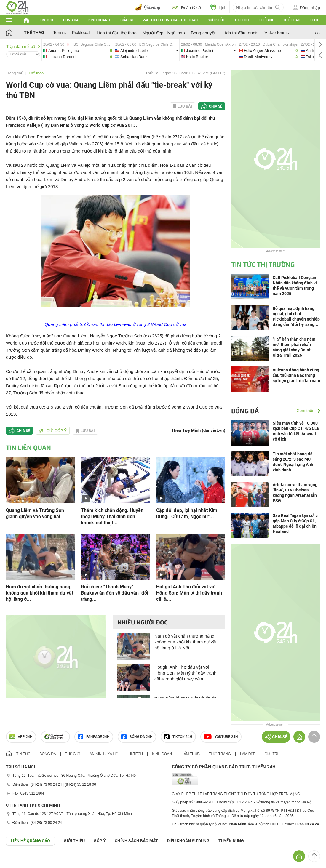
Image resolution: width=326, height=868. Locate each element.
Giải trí (127, 20)
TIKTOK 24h (178, 737)
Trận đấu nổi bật (23, 47)
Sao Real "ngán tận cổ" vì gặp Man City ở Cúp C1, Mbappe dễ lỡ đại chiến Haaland (296, 523)
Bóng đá (71, 20)
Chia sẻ (216, 106)
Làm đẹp (248, 754)
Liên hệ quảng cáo (30, 841)
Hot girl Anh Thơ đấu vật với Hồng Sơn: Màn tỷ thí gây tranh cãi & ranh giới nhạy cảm (185, 673)
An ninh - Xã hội (104, 754)
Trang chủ (15, 73)
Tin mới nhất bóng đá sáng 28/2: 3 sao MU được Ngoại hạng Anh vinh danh (293, 462)
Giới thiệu (74, 841)
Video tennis (277, 32)
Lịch (218, 7)
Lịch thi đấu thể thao (117, 33)
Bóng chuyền (204, 33)
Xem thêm (306, 411)
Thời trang (220, 754)
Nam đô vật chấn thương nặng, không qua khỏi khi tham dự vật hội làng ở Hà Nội (186, 642)
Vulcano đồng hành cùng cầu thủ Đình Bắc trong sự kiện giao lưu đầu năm (296, 375)
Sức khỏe (216, 20)
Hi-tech (242, 20)
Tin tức (46, 20)
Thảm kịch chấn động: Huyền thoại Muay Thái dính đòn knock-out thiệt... (112, 517)
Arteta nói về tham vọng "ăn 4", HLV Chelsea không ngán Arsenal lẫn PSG (295, 493)
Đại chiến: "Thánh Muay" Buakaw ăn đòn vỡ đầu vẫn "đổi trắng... (115, 593)
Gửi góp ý (53, 431)
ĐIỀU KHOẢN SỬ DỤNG (188, 841)
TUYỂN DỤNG (231, 841)
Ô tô (314, 20)
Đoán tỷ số (187, 7)
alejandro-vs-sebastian (147, 50)
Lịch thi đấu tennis (240, 33)
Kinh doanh (99, 20)
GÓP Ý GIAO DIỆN (17, 860)
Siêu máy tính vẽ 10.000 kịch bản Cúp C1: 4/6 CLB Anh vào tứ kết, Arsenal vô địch (296, 431)
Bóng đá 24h (137, 737)
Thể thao (292, 20)
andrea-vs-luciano (78, 50)
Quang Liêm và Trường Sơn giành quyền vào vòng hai (35, 513)
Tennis (59, 32)
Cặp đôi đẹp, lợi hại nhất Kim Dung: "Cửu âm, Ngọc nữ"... (187, 513)
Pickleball (81, 32)
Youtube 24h (221, 737)
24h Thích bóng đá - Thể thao (170, 20)
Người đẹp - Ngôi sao (164, 33)
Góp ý (100, 841)
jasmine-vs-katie (208, 50)
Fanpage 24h (94, 737)
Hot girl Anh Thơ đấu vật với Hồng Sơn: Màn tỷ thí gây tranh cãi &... (189, 593)
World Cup (162, 324)
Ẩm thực (192, 754)
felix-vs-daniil (268, 50)
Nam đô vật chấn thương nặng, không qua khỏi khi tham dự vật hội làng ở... (40, 593)
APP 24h (21, 737)
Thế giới (266, 20)
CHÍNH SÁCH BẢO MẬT (136, 841)
